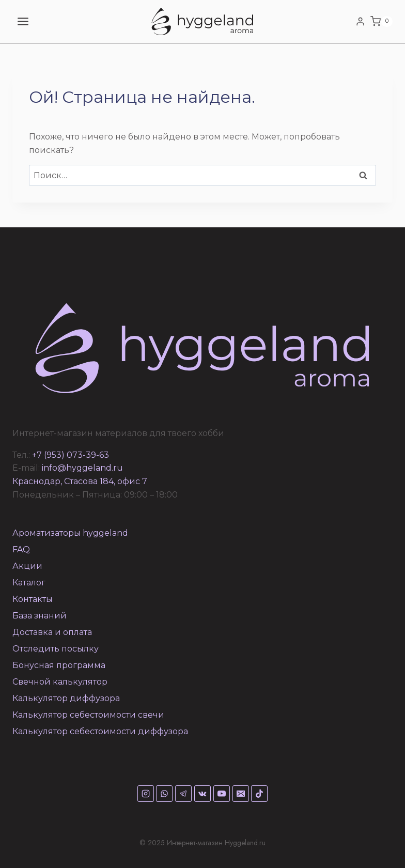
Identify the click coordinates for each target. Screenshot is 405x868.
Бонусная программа (59, 665)
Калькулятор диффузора (66, 698)
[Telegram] (183, 794)
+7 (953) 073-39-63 (71, 455)
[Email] (241, 794)
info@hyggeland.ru (82, 468)
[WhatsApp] (164, 794)
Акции (27, 566)
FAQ (21, 549)
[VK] (202, 794)
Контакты (33, 599)
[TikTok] (259, 794)
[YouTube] (222, 794)
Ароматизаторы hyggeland (70, 533)
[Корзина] (381, 22)
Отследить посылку (56, 649)
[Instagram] (146, 794)
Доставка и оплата (52, 632)
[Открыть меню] (23, 21)
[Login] (360, 21)
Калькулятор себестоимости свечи (88, 715)
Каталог (29, 583)
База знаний (40, 616)
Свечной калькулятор (60, 682)
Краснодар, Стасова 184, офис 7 (80, 481)
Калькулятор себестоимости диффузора (100, 731)
